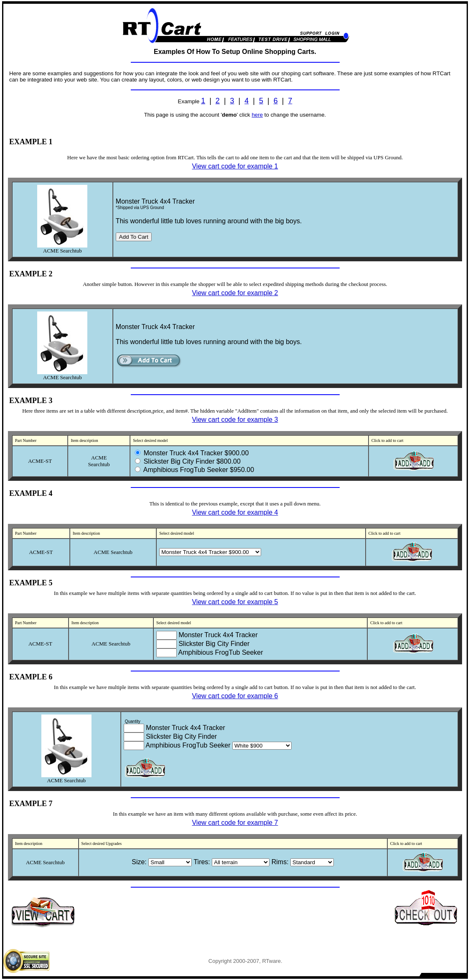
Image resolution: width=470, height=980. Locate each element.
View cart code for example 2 (235, 293)
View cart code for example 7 (235, 823)
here (257, 115)
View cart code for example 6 (235, 696)
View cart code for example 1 (235, 166)
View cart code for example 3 (235, 420)
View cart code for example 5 (235, 602)
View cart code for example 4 (235, 512)
